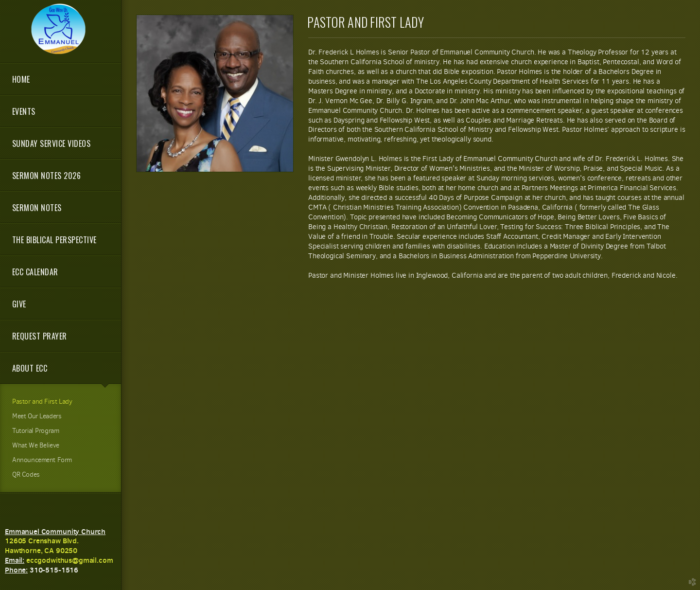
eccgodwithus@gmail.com (70, 560)
